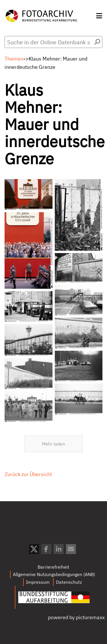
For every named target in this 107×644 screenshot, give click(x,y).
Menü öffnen (53, 31)
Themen (14, 59)
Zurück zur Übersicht (28, 501)
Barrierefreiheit (53, 567)
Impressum (38, 582)
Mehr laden (53, 470)
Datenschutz (69, 582)
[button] (99, 16)
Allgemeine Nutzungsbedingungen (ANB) (54, 574)
